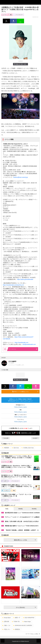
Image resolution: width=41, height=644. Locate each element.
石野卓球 (6, 622)
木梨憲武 (6, 448)
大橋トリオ (6, 625)
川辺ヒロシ (6, 629)
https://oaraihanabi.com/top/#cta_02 (13, 285)
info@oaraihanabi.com (29, 344)
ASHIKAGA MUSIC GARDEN (23, 625)
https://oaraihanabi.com (22, 343)
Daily (7, 509)
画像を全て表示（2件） (20, 64)
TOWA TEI (16, 622)
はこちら (23, 349)
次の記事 (35, 438)
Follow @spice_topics (20, 407)
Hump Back (6, 618)
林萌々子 (17, 618)
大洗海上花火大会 (28, 448)
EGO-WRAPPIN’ (29, 618)
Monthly (34, 509)
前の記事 (6, 438)
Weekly (20, 509)
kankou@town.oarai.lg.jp (21, 177)
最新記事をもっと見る (25, 540)
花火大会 (15, 448)
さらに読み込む (26, 607)
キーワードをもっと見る (33, 634)
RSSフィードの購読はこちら (25, 392)
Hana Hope (27, 622)
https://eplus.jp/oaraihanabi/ (25, 279)
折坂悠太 (17, 629)
